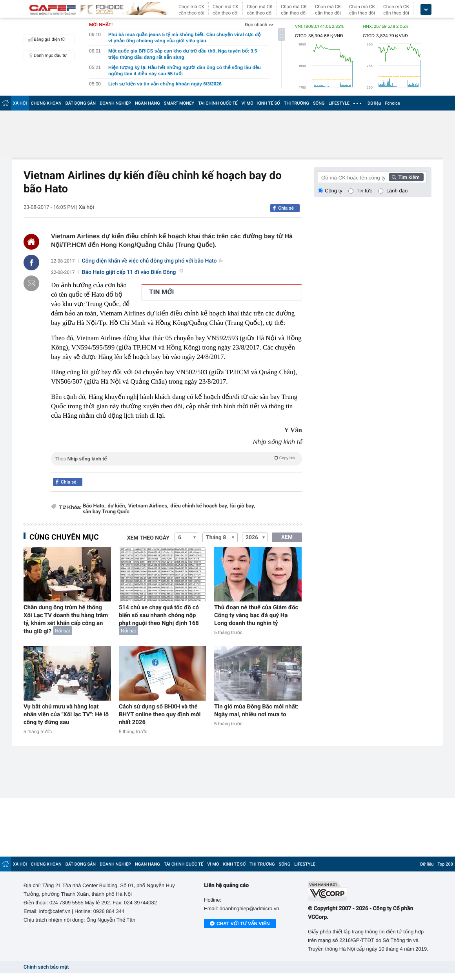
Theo (177, 458)
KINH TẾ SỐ (269, 103)
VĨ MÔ (248, 103)
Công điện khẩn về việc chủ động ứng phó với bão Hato (153, 261)
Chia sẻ (286, 208)
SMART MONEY (179, 103)
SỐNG (319, 103)
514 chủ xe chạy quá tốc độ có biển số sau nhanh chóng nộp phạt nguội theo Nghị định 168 (159, 615)
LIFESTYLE (339, 103)
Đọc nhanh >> (259, 25)
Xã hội (86, 207)
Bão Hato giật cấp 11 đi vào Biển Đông (132, 272)
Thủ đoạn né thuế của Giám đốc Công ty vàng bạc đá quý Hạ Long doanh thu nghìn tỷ (256, 615)
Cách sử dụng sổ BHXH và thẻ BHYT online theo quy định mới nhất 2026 (160, 714)
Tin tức (364, 191)
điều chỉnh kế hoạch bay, (199, 506)
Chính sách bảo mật (46, 967)
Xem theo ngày (148, 538)
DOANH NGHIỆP (115, 103)
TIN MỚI (162, 292)
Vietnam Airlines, (148, 506)
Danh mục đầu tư (46, 55)
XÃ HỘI (20, 103)
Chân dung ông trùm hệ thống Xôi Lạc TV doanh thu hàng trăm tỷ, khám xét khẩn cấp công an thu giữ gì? (66, 619)
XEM (287, 537)
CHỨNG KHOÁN (46, 103)
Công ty (334, 191)
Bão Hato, (94, 506)
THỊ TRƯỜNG (297, 103)
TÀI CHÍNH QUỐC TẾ (218, 103)
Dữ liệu (374, 103)
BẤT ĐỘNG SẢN (81, 103)
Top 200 (445, 864)
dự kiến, (117, 506)
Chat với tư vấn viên (240, 924)
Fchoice (392, 103)
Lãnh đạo (397, 191)
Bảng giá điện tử (45, 39)
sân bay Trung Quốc (106, 512)
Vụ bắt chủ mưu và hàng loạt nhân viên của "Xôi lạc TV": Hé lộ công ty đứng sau (66, 714)
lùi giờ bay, (242, 506)
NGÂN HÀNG (147, 103)
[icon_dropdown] (426, 10)
